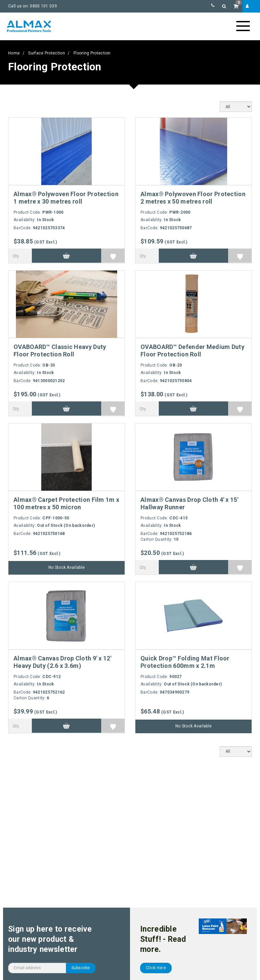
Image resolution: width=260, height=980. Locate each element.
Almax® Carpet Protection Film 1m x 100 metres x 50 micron (66, 503)
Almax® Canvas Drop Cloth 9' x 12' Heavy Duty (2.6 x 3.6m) (62, 662)
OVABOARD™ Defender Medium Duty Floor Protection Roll (192, 351)
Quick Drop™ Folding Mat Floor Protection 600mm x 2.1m (185, 662)
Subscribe (81, 968)
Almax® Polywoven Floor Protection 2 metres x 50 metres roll (193, 198)
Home (14, 53)
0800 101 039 (43, 6)
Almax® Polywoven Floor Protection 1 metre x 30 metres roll (66, 198)
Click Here (156, 968)
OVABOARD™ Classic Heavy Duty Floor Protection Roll (60, 351)
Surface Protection (46, 53)
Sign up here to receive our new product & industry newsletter (50, 939)
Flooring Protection (92, 53)
